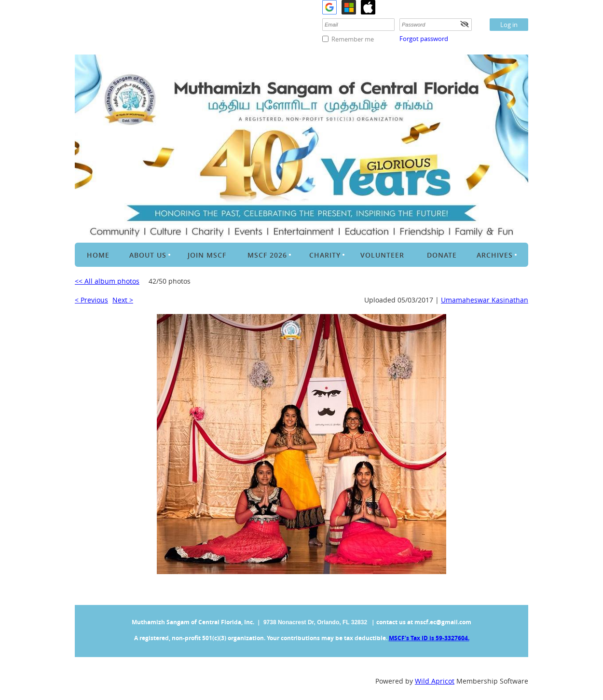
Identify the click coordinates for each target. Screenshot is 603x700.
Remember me (353, 39)
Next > (123, 300)
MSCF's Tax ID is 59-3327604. (429, 638)
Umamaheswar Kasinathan (485, 300)
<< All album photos (107, 281)
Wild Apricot (435, 681)
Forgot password (424, 39)
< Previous (91, 300)
